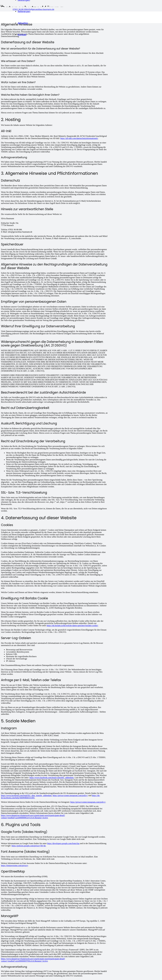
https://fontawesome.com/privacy (14, 865)
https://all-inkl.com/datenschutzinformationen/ (79, 138)
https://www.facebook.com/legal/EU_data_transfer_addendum (26, 795)
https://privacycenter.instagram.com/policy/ (70, 795)
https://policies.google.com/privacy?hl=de (29, 846)
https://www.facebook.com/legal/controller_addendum (52, 778)
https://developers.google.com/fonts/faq (63, 843)
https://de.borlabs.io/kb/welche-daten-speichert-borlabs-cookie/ (72, 626)
